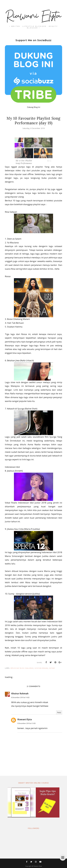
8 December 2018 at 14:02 (20, 697)
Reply (59, 712)
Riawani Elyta (25, 719)
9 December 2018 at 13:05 (26, 723)
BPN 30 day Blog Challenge (22, 668)
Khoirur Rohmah (20, 694)
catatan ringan (41, 668)
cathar (52, 668)
